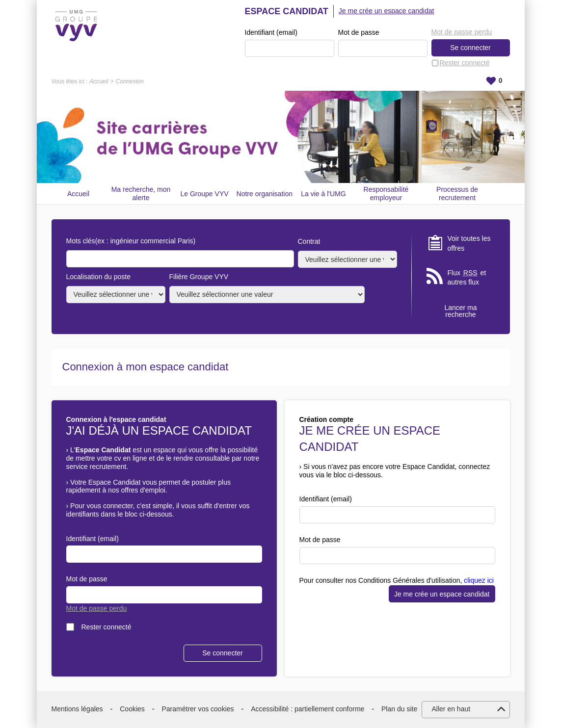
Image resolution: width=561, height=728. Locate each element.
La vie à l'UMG (323, 194)
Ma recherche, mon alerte (141, 194)
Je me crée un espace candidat (387, 11)
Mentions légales (77, 709)
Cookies (132, 709)
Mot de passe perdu (462, 32)
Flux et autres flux (467, 277)
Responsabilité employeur (386, 194)
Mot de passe (359, 32)
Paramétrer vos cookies (198, 709)
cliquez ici (479, 580)
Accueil (99, 81)
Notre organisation (265, 194)
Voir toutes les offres (469, 243)
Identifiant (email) (271, 32)
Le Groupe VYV (205, 194)
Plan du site (399, 709)
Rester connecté (465, 63)
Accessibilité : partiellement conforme (307, 709)
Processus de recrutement (457, 194)
